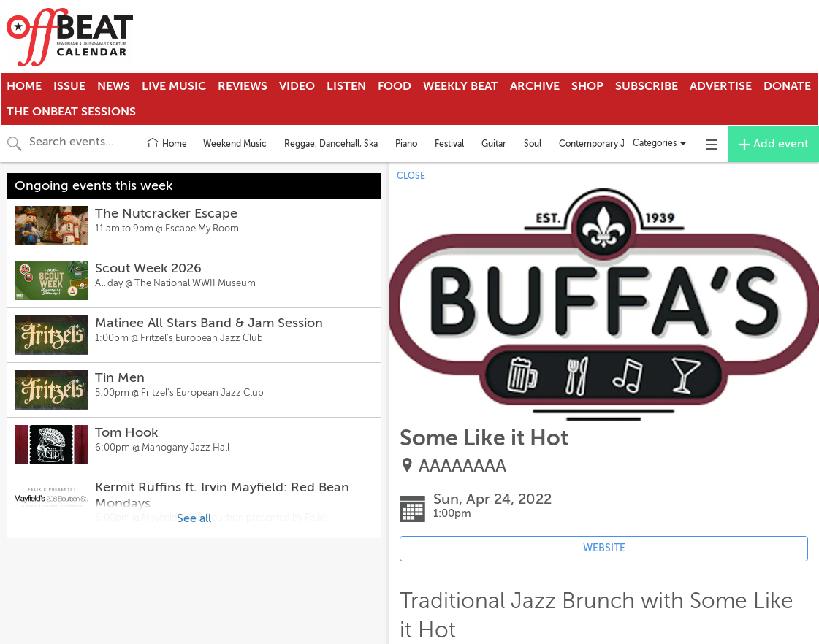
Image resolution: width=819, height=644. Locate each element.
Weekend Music (235, 144)
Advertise (721, 86)
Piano (406, 144)
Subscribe (647, 86)
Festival (449, 144)
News (114, 86)
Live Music (174, 86)
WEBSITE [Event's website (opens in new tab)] (604, 548)
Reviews (243, 86)
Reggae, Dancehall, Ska (331, 144)
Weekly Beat (461, 86)
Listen (346, 86)
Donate (787, 86)
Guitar (494, 144)
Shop (587, 86)
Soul (533, 144)
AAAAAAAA (462, 466)
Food (395, 86)
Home (24, 86)
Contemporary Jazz (598, 144)
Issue (69, 86)
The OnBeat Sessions (71, 112)
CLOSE (411, 176)
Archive (535, 86)
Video (297, 86)
